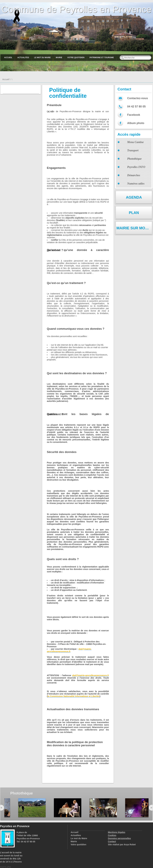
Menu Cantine (135, 142)
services (51, 758)
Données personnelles (119, 838)
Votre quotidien (76, 58)
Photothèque (134, 159)
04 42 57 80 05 (136, 107)
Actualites (23, 58)
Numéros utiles (136, 184)
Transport (133, 150)
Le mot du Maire (42, 58)
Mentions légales (117, 832)
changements (78, 758)
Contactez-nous (138, 98)
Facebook (134, 115)
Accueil (8, 58)
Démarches (134, 175)
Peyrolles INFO (136, 167)
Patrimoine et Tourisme (102, 58)
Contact (112, 841)
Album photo (136, 123)
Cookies (112, 835)
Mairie (59, 58)
